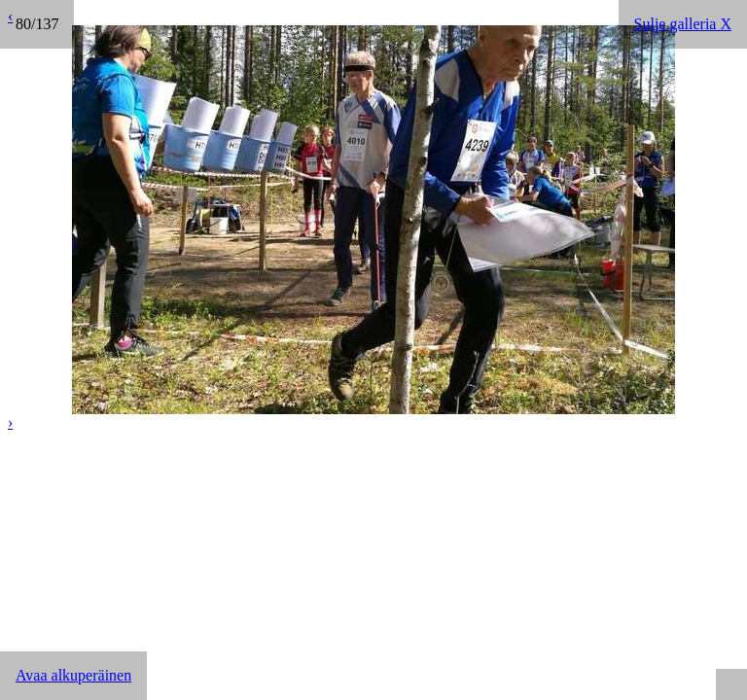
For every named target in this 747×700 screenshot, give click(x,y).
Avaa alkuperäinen (73, 675)
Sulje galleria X (683, 24)
